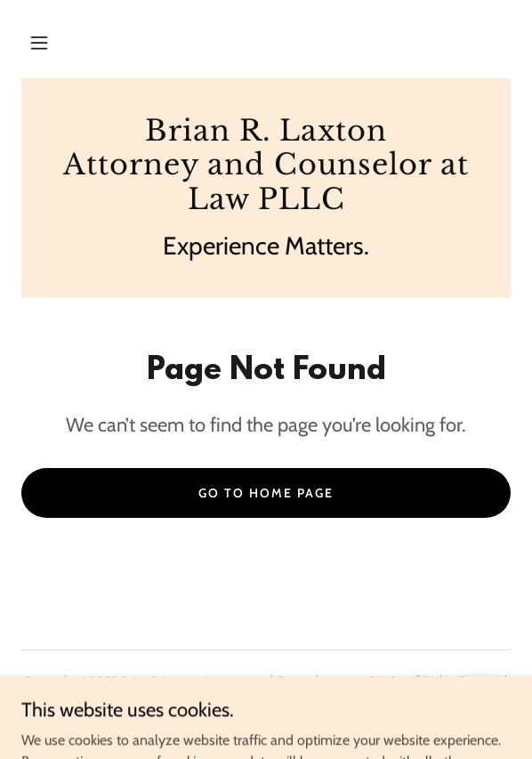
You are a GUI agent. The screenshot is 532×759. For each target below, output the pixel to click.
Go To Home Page (266, 493)
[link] (266, 165)
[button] (39, 43)
